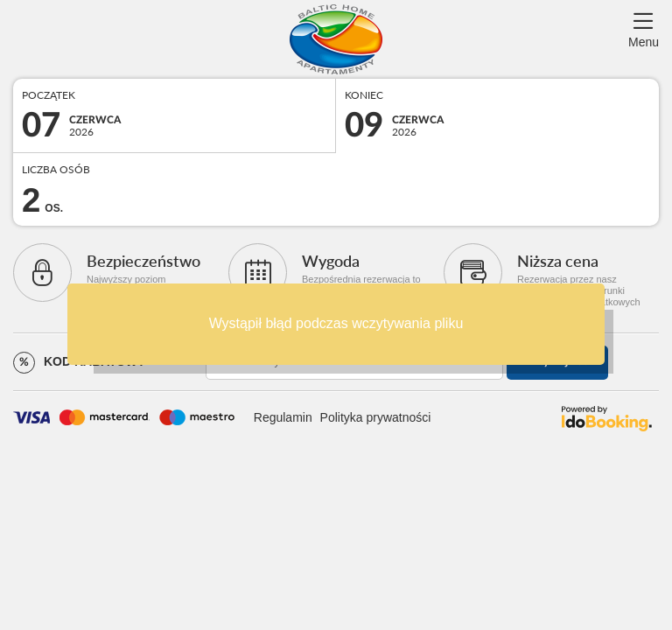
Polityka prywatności (376, 417)
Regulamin (283, 417)
